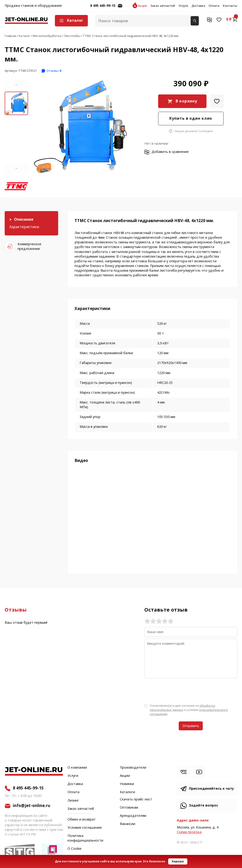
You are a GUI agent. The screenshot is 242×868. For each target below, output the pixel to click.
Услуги (183, 6)
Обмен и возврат (82, 819)
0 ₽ (232, 19)
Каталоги (127, 792)
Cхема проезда (189, 832)
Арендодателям (133, 816)
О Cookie (75, 849)
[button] (16, 85)
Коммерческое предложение (29, 247)
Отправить (191, 726)
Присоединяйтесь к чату (211, 789)
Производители (133, 768)
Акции (142, 6)
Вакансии (128, 824)
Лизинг (73, 801)
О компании (77, 768)
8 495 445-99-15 (103, 6)
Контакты (230, 6)
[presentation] (180, 691)
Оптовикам (129, 808)
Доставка (198, 6)
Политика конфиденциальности (85, 838)
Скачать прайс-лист (136, 800)
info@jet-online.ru (120, 8)
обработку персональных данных (183, 708)
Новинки (127, 784)
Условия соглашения (85, 828)
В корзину (186, 101)
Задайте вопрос (204, 805)
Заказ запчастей (163, 6)
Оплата (214, 6)
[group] (80, 127)
